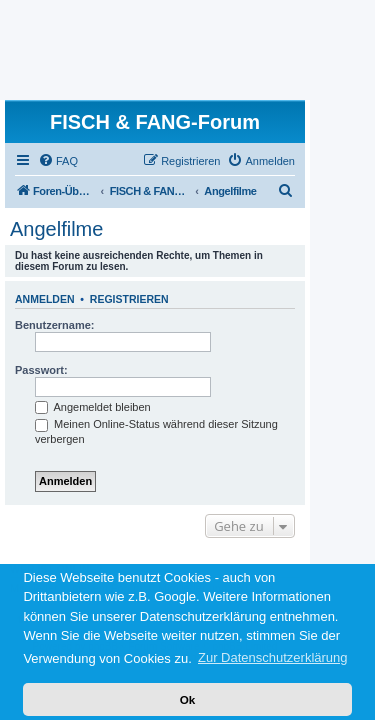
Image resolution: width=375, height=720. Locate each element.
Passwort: (41, 370)
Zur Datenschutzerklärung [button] (273, 657)
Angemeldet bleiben (93, 407)
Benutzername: (54, 325)
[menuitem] (58, 161)
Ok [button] (188, 699)
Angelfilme (56, 229)
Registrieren (129, 299)
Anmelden (45, 299)
